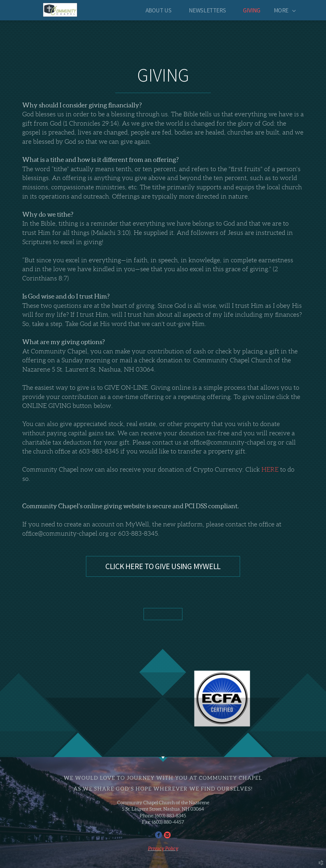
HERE (270, 469)
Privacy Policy (163, 849)
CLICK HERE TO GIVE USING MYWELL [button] (163, 566)
